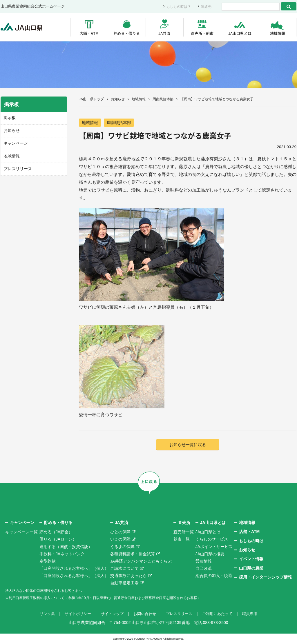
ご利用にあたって (221, 614)
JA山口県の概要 (210, 554)
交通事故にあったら (128, 576)
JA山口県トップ (91, 99)
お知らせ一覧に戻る (188, 445)
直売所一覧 (184, 532)
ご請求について (124, 569)
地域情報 (278, 33)
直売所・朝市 (202, 33)
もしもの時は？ (177, 7)
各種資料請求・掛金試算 (133, 554)
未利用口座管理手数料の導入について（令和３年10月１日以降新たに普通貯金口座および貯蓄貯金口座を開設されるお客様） (119, 598)
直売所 (184, 523)
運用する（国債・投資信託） (66, 547)
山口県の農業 (251, 568)
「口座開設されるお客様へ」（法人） (74, 576)
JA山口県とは (240, 33)
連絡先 (206, 7)
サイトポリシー (74, 614)
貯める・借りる (127, 33)
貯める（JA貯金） (56, 532)
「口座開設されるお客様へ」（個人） (74, 569)
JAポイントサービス (214, 547)
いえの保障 (120, 540)
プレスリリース (17, 168)
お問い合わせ (144, 614)
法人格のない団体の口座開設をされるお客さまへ (50, 591)
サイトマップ (110, 614)
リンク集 (42, 614)
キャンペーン (15, 143)
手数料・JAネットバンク (62, 554)
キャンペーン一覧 (21, 532)
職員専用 (255, 614)
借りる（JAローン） (58, 540)
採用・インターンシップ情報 (265, 578)
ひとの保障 (120, 532)
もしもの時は (251, 541)
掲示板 (9, 118)
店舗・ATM (89, 33)
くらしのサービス (212, 540)
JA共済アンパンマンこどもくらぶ (141, 562)
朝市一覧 (182, 540)
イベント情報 (251, 559)
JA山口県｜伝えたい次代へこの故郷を (24, 27)
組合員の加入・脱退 (214, 576)
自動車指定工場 (124, 583)
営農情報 (204, 562)
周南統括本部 (163, 99)
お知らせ (118, 99)
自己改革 (204, 569)
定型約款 (48, 562)
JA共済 (164, 33)
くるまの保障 (122, 547)
